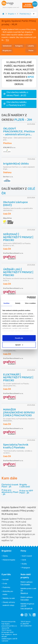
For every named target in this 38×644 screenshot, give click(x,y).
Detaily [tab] (18, 303)
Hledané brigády (9, 560)
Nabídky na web (9, 598)
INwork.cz (24, 593)
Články (5, 556)
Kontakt (6, 580)
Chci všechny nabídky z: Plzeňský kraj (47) (15, 104)
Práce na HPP (26, 492)
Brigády (25, 486)
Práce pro (10, 492)
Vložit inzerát (27, 556)
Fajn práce (25, 600)
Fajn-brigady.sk (26, 608)
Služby (24, 564)
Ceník (24, 560)
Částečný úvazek (10, 486)
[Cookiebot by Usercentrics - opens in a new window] (27, 298)
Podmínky (6, 587)
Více (7, 40)
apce (31, 77)
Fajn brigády (25, 584)
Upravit (19, 345)
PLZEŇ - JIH (23, 120)
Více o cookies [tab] (30, 303)
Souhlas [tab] (6, 303)
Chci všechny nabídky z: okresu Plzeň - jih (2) (16, 94)
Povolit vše (19, 338)
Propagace (26, 568)
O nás (5, 584)
